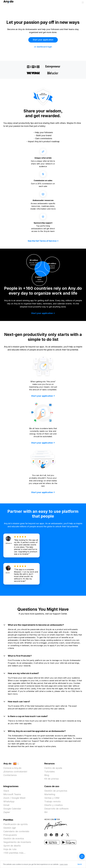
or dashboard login (43, 47)
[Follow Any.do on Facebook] (51, 835)
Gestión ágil (10, 828)
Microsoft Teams (12, 794)
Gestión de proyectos (56, 791)
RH (46, 812)
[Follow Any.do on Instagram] (46, 835)
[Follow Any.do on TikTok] (62, 835)
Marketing (50, 794)
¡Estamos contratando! (15, 772)
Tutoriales (50, 772)
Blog (47, 775)
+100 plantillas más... (14, 853)
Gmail (6, 805)
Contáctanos (10, 775)
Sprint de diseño (12, 846)
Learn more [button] (64, 864)
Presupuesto (10, 835)
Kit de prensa (51, 779)
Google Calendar (12, 809)
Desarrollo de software (56, 809)
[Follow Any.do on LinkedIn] (57, 835)
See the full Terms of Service (43, 241)
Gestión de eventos (14, 839)
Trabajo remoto (53, 801)
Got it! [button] (80, 864)
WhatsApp (9, 801)
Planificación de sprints (16, 824)
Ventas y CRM (52, 798)
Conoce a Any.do (12, 768)
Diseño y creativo (54, 805)
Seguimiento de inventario (17, 842)
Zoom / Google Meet (14, 798)
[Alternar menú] (83, 2)
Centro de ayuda (53, 768)
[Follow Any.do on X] (68, 835)
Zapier (7, 812)
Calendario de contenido (16, 831)
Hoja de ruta (10, 849)
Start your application (43, 40)
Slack (6, 791)
